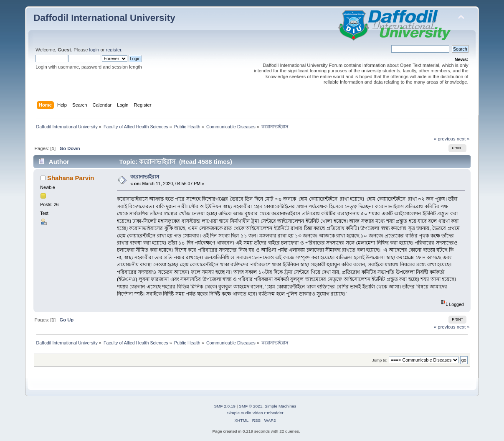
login (94, 50)
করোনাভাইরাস (145, 177)
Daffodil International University (104, 18)
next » (463, 139)
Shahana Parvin (71, 178)
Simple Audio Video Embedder (255, 413)
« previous (445, 139)
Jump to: (380, 360)
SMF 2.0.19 (225, 406)
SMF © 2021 (251, 406)
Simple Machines (281, 406)
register (114, 50)
